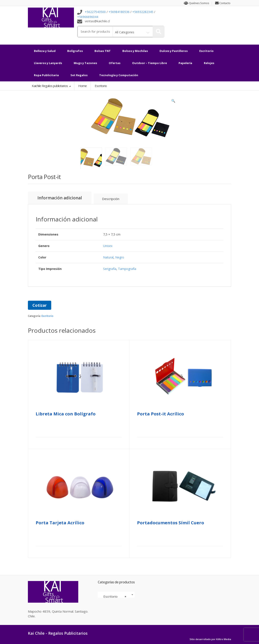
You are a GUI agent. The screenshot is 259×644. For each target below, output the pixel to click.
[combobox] (116, 594)
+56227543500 (95, 12)
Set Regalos (79, 75)
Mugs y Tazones (85, 63)
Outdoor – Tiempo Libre (149, 63)
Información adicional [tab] (60, 198)
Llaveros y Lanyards (48, 63)
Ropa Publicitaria (46, 75)
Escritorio (206, 51)
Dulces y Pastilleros (174, 51)
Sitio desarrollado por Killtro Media (210, 639)
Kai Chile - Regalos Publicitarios (58, 633)
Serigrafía (110, 269)
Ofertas (115, 63)
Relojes (209, 63)
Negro (120, 257)
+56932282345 (143, 12)
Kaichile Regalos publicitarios (50, 86)
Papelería (185, 63)
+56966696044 (88, 17)
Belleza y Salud (45, 51)
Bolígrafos (75, 51)
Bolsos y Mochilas (135, 51)
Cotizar (40, 305)
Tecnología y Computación (119, 75)
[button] (173, 102)
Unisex (108, 246)
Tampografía (127, 269)
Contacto (223, 3)
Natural (108, 257)
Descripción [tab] (111, 199)
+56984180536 (119, 12)
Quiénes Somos (195, 3)
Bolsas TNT (103, 51)
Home (82, 86)
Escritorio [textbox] (115, 596)
